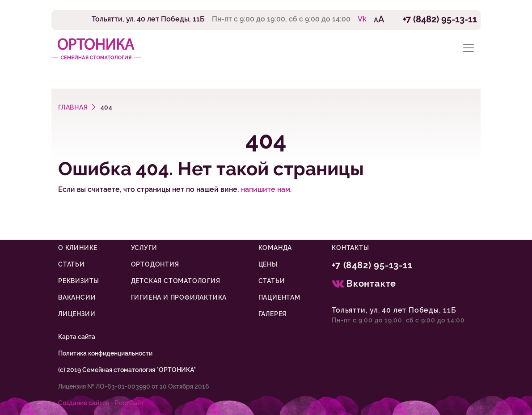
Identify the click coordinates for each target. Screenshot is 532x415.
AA (379, 19)
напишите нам (266, 189)
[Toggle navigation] (469, 48)
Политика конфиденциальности (105, 353)
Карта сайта (77, 337)
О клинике (78, 248)
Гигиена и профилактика (179, 297)
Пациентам (279, 297)
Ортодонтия (155, 264)
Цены (268, 264)
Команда (275, 248)
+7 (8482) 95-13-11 (440, 19)
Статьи (72, 264)
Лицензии (77, 314)
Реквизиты (79, 281)
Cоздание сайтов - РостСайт (101, 403)
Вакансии (77, 297)
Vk (362, 19)
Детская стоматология (176, 281)
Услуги (144, 248)
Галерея (273, 314)
